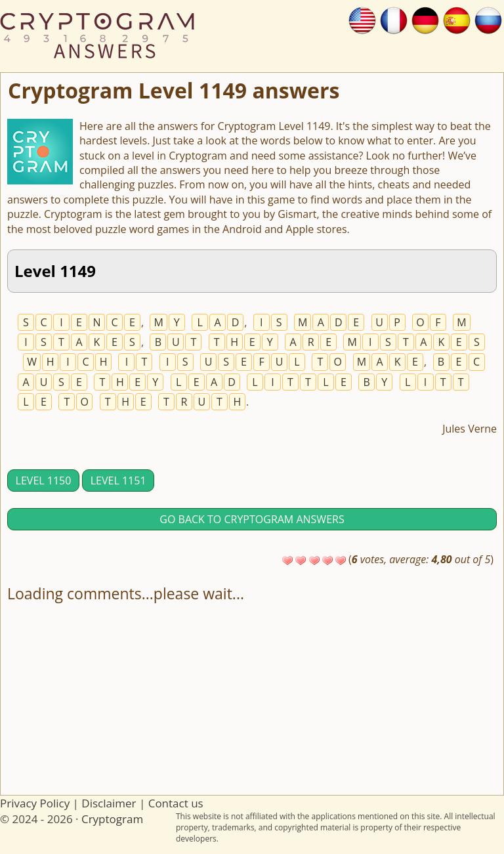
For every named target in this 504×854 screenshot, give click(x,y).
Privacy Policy (35, 803)
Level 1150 (44, 480)
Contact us (176, 803)
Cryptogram (112, 819)
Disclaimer (109, 803)
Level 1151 (118, 480)
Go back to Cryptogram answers (252, 519)
